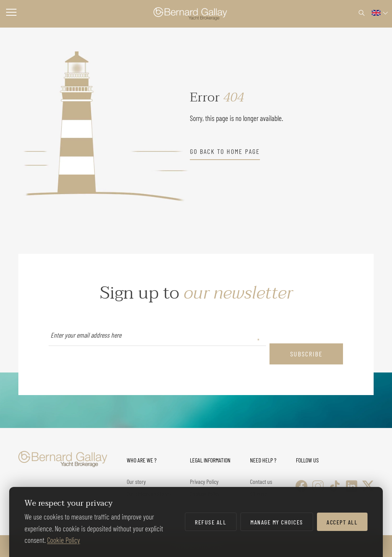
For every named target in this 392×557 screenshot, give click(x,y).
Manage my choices (277, 522)
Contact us (261, 481)
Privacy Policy (204, 481)
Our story (136, 481)
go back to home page (225, 151)
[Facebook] (301, 486)
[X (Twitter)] (368, 486)
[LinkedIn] (352, 486)
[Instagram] (318, 486)
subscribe (306, 354)
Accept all (342, 522)
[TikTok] (335, 486)
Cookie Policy (64, 540)
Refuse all (211, 522)
